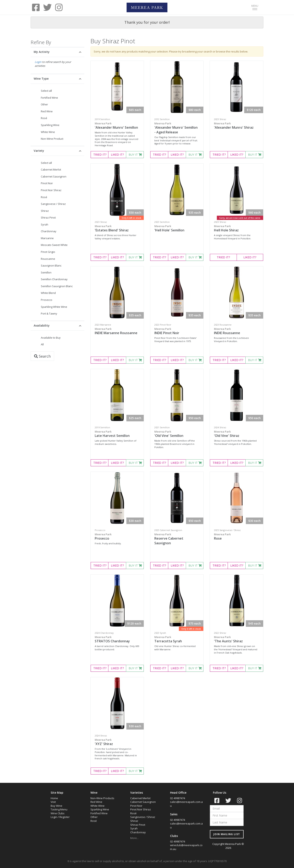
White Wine (48, 132)
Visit (53, 802)
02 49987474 (178, 798)
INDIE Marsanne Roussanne (117, 331)
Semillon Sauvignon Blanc (57, 286)
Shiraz (45, 211)
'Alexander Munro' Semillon (117, 126)
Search (42, 356)
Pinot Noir (47, 183)
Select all (46, 91)
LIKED (117, 155)
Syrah (45, 224)
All (42, 344)
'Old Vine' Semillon (177, 434)
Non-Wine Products (102, 798)
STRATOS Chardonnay (117, 639)
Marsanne (47, 238)
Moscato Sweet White (54, 245)
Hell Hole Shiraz (236, 228)
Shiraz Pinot (48, 218)
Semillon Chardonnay (54, 279)
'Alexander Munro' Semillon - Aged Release (177, 128)
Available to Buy (51, 338)
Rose (236, 537)
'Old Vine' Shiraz (236, 434)
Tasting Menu (59, 809)
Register (65, 817)
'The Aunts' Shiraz (236, 639)
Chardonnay (49, 231)
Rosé (44, 118)
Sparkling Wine (50, 125)
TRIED (100, 155)
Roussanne (48, 259)
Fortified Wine (49, 98)
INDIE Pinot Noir (177, 331)
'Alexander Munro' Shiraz (236, 126)
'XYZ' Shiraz (117, 742)
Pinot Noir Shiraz (51, 190)
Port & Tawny (49, 314)
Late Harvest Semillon (117, 434)
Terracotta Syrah (177, 639)
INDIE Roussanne (236, 331)
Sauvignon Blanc (51, 266)
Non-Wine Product (52, 139)
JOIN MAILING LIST (227, 834)
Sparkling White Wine (54, 307)
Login (38, 62)
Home (54, 798)
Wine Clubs (58, 813)
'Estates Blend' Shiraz (117, 228)
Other (44, 104)
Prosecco (47, 300)
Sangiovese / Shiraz (53, 204)
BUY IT (135, 155)
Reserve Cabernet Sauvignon (177, 539)
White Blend (48, 293)
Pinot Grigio (48, 252)
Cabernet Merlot (51, 170)
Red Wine (47, 111)
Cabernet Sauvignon (54, 176)
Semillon (46, 272)
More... (134, 838)
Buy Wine (56, 806)
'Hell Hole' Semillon (177, 228)
